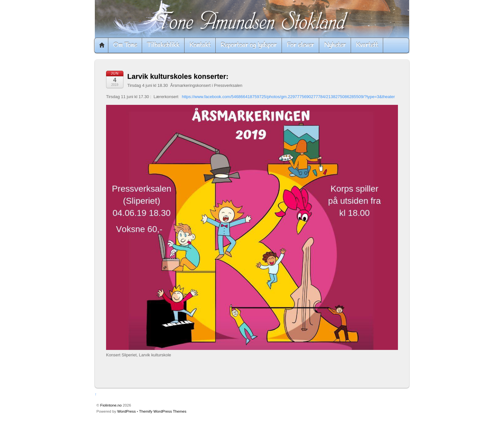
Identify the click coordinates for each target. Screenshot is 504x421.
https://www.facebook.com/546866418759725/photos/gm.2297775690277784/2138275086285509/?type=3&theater (288, 97)
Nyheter (335, 45)
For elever (300, 45)
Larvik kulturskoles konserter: (178, 76)
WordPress (126, 411)
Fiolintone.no (111, 405)
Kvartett (367, 45)
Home (102, 45)
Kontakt (200, 45)
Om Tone (125, 45)
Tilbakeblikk (163, 45)
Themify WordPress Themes (163, 411)
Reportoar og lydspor (249, 45)
